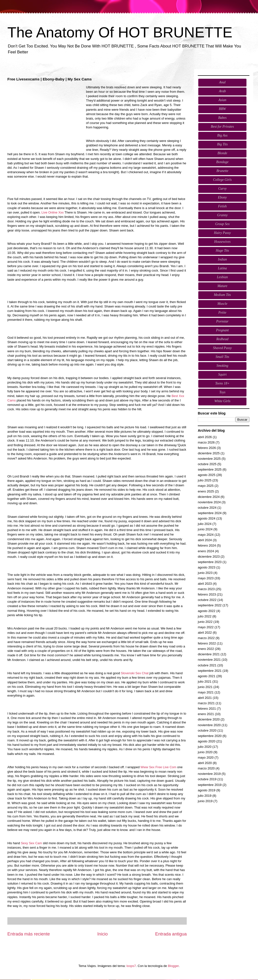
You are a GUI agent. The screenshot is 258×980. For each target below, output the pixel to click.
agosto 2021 (207, 676)
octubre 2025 (207, 464)
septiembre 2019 (210, 785)
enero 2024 (206, 551)
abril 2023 (205, 584)
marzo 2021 (206, 703)
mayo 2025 (206, 486)
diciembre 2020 (209, 719)
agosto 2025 (207, 475)
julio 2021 (205, 681)
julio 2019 (205, 796)
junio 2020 (205, 752)
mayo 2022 (206, 627)
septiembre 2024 (210, 513)
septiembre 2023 (210, 562)
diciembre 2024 (209, 497)
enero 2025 (206, 491)
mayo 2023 (206, 578)
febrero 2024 (207, 545)
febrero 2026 (207, 448)
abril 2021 (205, 698)
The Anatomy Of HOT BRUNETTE (120, 32)
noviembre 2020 (209, 725)
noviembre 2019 (209, 774)
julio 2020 (205, 747)
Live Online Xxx (53, 212)
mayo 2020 (206, 758)
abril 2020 (205, 763)
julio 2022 (205, 616)
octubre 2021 (207, 665)
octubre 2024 (207, 508)
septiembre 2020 (210, 736)
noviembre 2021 (209, 660)
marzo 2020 (206, 768)
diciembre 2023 (209, 557)
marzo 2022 (206, 638)
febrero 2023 (207, 594)
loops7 (131, 966)
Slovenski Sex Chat (135, 673)
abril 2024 (205, 540)
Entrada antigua (171, 934)
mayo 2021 (206, 692)
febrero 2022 (207, 643)
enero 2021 (206, 714)
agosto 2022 (207, 611)
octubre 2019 (207, 779)
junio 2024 (205, 529)
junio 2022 (205, 622)
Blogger (173, 966)
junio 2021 (205, 687)
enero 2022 (206, 649)
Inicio (102, 934)
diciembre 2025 (209, 453)
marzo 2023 (206, 589)
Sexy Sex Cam (31, 843)
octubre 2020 (207, 730)
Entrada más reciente (29, 934)
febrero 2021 (207, 709)
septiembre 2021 (210, 671)
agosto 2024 (207, 518)
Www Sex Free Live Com (158, 767)
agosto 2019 (207, 790)
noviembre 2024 (209, 502)
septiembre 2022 (210, 605)
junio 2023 (205, 573)
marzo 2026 (206, 442)
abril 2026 (205, 437)
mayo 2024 (206, 535)
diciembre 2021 (209, 654)
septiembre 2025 (210, 469)
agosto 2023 (207, 567)
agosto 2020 (207, 741)
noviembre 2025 (209, 459)
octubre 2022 (207, 600)
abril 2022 (205, 633)
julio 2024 (205, 524)
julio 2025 (205, 480)
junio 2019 (205, 801)
